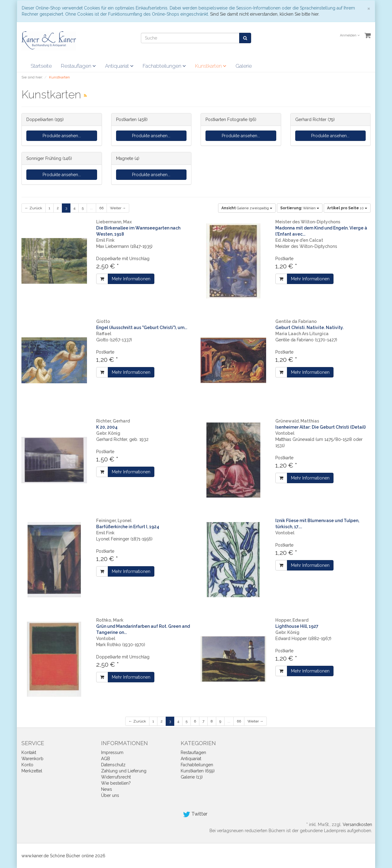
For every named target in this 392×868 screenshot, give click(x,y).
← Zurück (34, 208)
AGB (106, 759)
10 (347, 208)
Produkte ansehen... (62, 136)
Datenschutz (113, 765)
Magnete (125, 158)
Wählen (300, 208)
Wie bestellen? (116, 783)
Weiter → (118, 208)
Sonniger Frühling (44, 158)
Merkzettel (32, 771)
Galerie (244, 66)
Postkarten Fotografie (226, 119)
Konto (27, 765)
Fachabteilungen (164, 66)
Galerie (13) (192, 777)
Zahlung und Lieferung (124, 771)
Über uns (110, 795)
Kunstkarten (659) (198, 771)
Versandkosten (357, 824)
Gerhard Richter (311, 119)
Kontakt (29, 752)
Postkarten (126, 119)
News (107, 789)
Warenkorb (32, 759)
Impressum (112, 752)
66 (101, 208)
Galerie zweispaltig (247, 208)
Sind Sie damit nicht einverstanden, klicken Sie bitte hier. (265, 14)
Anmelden (350, 35)
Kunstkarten (211, 66)
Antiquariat (119, 66)
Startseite (41, 66)
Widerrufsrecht (116, 777)
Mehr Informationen (131, 279)
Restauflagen (78, 66)
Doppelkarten (40, 119)
